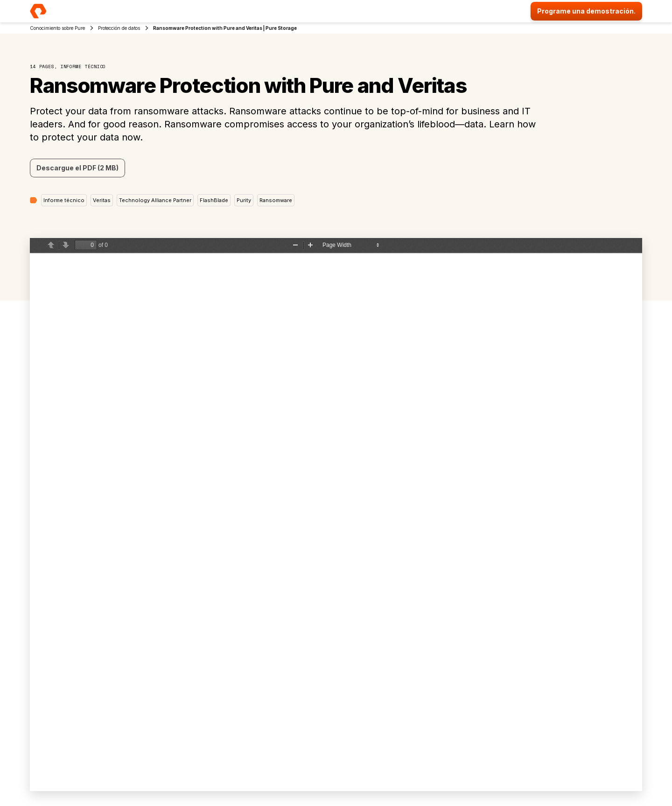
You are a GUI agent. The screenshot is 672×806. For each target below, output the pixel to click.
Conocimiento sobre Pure (57, 28)
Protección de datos (119, 28)
